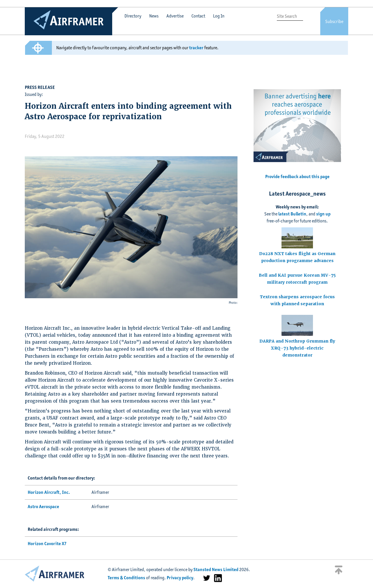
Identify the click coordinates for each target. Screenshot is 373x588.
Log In (219, 16)
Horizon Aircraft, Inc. (49, 492)
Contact (198, 16)
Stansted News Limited (216, 569)
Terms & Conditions (126, 578)
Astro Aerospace (43, 507)
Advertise (175, 16)
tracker (196, 48)
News (154, 16)
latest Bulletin (292, 214)
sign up (323, 214)
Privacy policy (180, 578)
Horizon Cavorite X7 (47, 544)
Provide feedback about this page (297, 177)
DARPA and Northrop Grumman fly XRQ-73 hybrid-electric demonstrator (297, 348)
